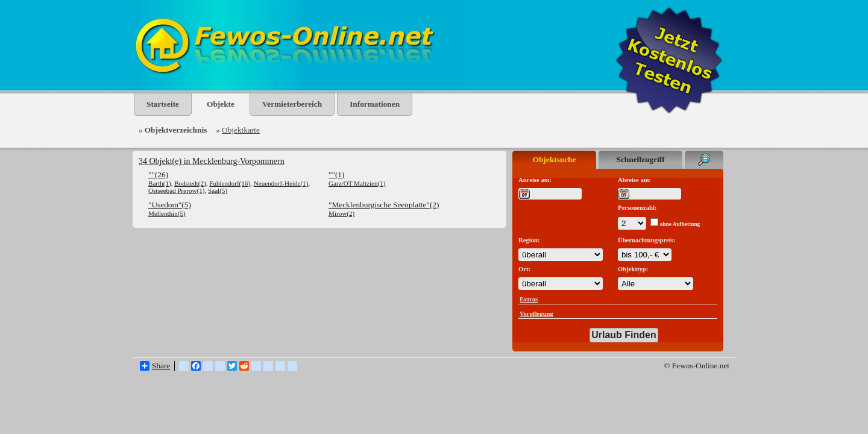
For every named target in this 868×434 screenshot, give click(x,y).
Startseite (163, 104)
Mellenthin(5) (167, 213)
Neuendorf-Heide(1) (281, 183)
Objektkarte (241, 130)
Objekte (221, 104)
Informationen (375, 104)
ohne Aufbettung (680, 224)
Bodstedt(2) (190, 183)
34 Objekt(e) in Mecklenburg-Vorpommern (212, 161)
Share (155, 366)
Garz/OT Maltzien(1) (357, 183)
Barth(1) (160, 183)
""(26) (158, 175)
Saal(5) (218, 190)
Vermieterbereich (292, 104)
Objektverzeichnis (176, 130)
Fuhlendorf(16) (230, 183)
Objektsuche (555, 159)
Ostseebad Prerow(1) (176, 190)
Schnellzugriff (641, 159)
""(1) (336, 175)
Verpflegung (536, 314)
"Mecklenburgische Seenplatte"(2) (384, 205)
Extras (529, 299)
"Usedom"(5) (170, 205)
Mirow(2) (341, 213)
